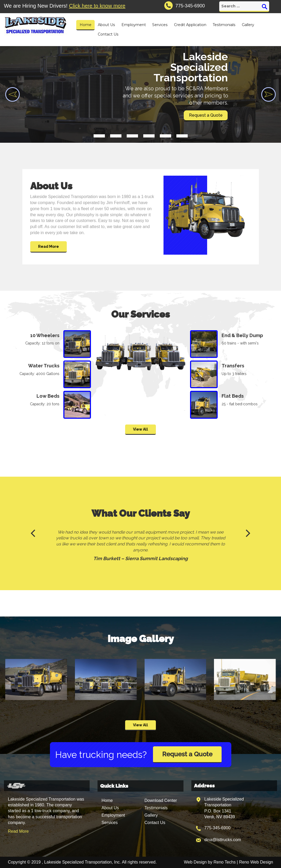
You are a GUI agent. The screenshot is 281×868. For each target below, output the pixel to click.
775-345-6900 (217, 828)
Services (160, 25)
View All (140, 429)
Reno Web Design (256, 862)
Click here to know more (97, 6)
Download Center (161, 800)
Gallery (248, 25)
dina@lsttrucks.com (223, 840)
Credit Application (190, 25)
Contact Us (108, 34)
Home (86, 25)
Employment (134, 25)
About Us (106, 25)
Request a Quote (187, 754)
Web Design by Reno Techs (210, 862)
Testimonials (224, 25)
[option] (140, 547)
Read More (48, 246)
